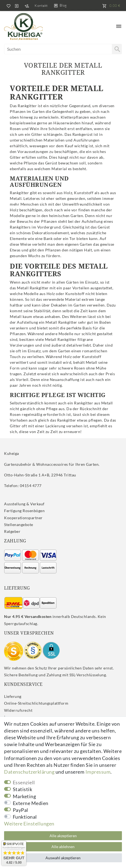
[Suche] (117, 49)
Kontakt (41, 5)
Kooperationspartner (23, 518)
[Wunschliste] (8, 5)
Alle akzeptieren (63, 836)
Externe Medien (31, 803)
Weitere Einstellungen (29, 824)
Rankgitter (27, 106)
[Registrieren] (27, 5)
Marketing (24, 796)
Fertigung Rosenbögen (24, 511)
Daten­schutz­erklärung (29, 772)
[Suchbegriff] (63, 49)
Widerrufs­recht (18, 710)
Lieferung (13, 696)
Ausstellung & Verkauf (24, 504)
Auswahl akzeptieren (63, 858)
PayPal (21, 810)
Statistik (23, 789)
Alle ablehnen (63, 847)
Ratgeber (12, 531)
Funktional (25, 817)
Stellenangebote (19, 525)
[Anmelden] (17, 5)
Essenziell (24, 782)
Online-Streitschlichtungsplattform (36, 703)
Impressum (98, 772)
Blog (63, 5)
